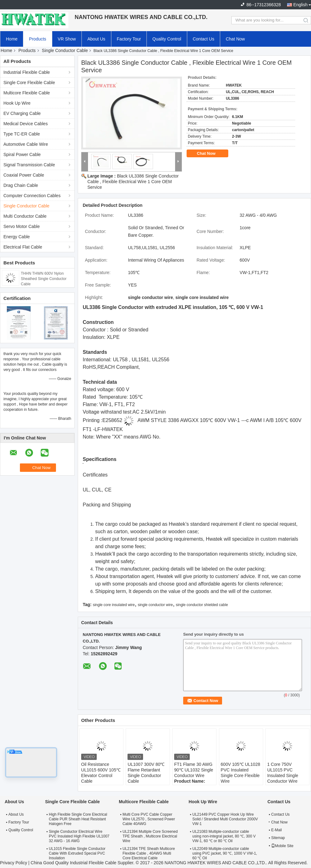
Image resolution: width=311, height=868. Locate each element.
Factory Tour (129, 39)
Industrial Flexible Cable (27, 72)
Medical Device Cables (26, 124)
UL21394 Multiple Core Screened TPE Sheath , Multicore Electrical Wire (150, 836)
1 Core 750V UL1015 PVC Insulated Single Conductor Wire (283, 773)
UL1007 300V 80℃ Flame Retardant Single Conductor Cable (146, 773)
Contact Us (204, 39)
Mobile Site (282, 846)
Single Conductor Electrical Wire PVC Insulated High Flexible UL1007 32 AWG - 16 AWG (79, 836)
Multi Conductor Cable (25, 216)
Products (37, 39)
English (300, 5)
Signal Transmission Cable (29, 165)
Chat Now (235, 39)
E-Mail (276, 830)
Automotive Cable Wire (26, 144)
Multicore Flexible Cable (27, 93)
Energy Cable (17, 237)
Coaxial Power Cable (24, 175)
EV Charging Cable (22, 113)
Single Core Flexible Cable (29, 83)
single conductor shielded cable (202, 605)
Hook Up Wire (17, 103)
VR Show (67, 39)
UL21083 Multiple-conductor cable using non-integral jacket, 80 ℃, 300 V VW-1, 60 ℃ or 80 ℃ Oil (224, 836)
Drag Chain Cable (21, 185)
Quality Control (167, 39)
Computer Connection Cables (32, 196)
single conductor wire (155, 605)
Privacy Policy (14, 863)
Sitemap (278, 838)
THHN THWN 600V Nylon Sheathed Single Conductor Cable (44, 279)
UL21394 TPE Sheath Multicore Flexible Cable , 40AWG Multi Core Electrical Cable (149, 853)
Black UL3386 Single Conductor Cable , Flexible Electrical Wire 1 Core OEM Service (133, 182)
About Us (96, 39)
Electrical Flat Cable (23, 247)
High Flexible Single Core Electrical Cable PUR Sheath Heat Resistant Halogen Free (78, 819)
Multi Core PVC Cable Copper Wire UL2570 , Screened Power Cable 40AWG (149, 819)
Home (12, 39)
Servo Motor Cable (22, 226)
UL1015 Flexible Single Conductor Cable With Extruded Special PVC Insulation (77, 853)
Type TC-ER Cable (22, 134)
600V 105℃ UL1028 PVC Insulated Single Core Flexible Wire (241, 773)
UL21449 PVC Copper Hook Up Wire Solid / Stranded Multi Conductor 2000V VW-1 (225, 819)
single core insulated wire (114, 605)
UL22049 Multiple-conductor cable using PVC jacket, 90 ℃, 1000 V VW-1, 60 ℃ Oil (225, 853)
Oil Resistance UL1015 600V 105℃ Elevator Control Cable (101, 773)
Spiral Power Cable (22, 154)
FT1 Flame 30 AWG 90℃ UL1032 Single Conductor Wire (194, 770)
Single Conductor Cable (65, 50)
